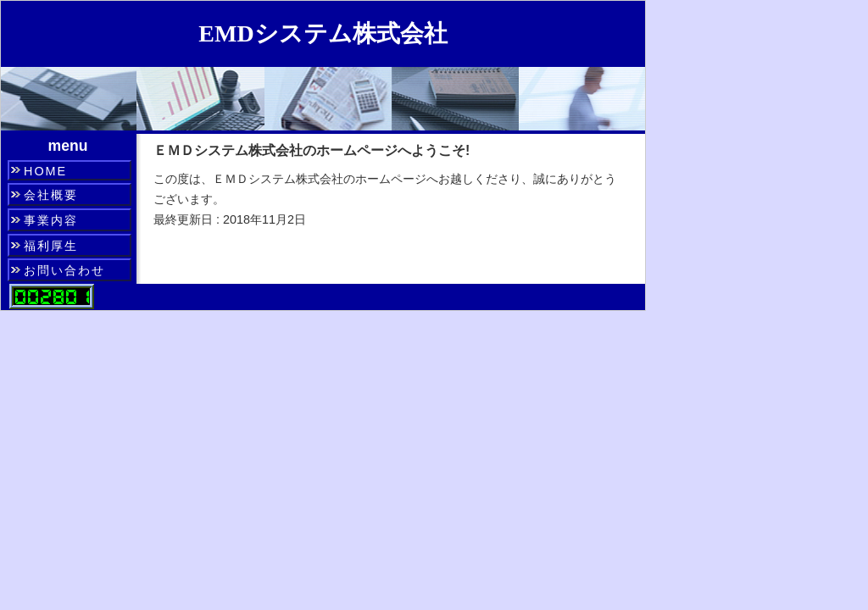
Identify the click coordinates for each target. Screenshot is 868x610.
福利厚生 (51, 246)
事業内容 (51, 220)
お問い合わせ (64, 270)
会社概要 (51, 195)
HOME (45, 171)
